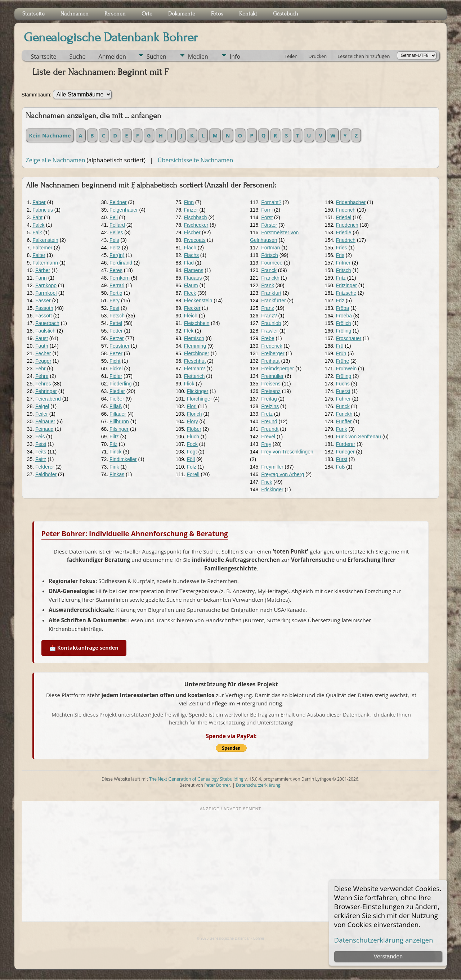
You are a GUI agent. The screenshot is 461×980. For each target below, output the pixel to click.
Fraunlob (271, 323)
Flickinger (198, 391)
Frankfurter (273, 301)
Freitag (269, 399)
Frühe (343, 361)
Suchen (156, 57)
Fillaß (116, 406)
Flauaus (193, 278)
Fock (192, 444)
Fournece (272, 263)
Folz (192, 467)
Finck (115, 452)
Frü (340, 346)
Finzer (191, 210)
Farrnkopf (46, 293)
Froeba (344, 316)
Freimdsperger (278, 369)
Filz (113, 444)
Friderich (346, 210)
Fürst (342, 459)
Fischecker (196, 225)
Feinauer (45, 421)
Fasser (43, 301)
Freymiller (272, 467)
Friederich (347, 225)
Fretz (267, 414)
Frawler (270, 331)
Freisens (271, 384)
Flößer (194, 429)
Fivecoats (195, 240)
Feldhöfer (46, 474)
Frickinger (272, 489)
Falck (38, 225)
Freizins (270, 406)
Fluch (193, 437)
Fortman (270, 248)
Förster (269, 225)
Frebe (268, 338)
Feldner (118, 202)
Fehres (43, 384)
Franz (268, 308)
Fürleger (345, 452)
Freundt (270, 429)
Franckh (270, 278)
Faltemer (42, 248)
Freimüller (272, 376)
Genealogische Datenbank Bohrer (111, 37)
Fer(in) (117, 255)
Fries (342, 248)
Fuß (341, 467)
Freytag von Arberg (283, 474)
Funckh (344, 414)
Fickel (116, 369)
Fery (115, 301)
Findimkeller (123, 459)
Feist (41, 444)
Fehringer (46, 391)
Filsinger (119, 429)
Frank (268, 285)
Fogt (192, 452)
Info (235, 57)
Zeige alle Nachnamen (56, 160)
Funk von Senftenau (359, 437)
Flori (192, 406)
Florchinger (200, 399)
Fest (114, 308)
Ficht (115, 361)
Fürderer (346, 444)
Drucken (317, 56)
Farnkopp (46, 285)
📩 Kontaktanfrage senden (84, 648)
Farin (41, 278)
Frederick (272, 346)
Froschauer (349, 338)
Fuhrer (343, 399)
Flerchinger (197, 353)
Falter (39, 255)
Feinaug (44, 429)
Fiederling (120, 384)
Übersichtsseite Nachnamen (196, 160)
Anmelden (112, 57)
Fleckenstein (198, 301)
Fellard (117, 225)
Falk (37, 232)
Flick (189, 384)
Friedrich (346, 240)
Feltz (115, 248)
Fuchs (343, 384)
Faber (39, 202)
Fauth (42, 346)
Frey (266, 444)
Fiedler (117, 391)
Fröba (343, 308)
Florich (194, 414)
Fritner (343, 263)
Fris (340, 255)
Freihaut (270, 361)
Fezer (116, 353)
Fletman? (194, 369)
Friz (340, 301)
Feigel (42, 406)
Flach (190, 248)
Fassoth (44, 308)
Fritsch (344, 270)
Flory (193, 421)
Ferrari (117, 285)
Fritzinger (346, 285)
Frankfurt (271, 293)
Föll (191, 459)
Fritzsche (346, 293)
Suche (78, 57)
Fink (114, 467)
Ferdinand (121, 263)
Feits (41, 452)
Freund (269, 421)
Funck (343, 406)
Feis (40, 437)
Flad (189, 263)
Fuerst (343, 391)
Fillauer (118, 414)
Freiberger (273, 353)
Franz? (269, 316)
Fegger (43, 361)
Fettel (116, 323)
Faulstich (45, 331)
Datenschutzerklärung (258, 785)
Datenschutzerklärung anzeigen (384, 940)
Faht (37, 217)
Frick (267, 482)
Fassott (44, 316)
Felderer (45, 467)
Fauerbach (47, 323)
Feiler (42, 414)
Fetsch (117, 316)
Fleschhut (195, 361)
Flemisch (194, 338)
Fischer (192, 232)
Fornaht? (271, 202)
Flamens (194, 270)
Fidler (116, 376)
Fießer (117, 399)
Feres (116, 270)
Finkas (117, 474)
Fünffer (344, 421)
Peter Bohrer (217, 785)
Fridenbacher (351, 202)
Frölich (344, 323)
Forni (267, 210)
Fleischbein (197, 323)
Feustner (119, 346)
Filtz (114, 437)
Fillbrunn (119, 421)
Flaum (191, 285)
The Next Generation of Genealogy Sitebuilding (196, 779)
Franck (269, 270)
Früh (341, 353)
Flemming (195, 346)
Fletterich (194, 376)
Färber (43, 270)
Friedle (344, 232)
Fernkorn (120, 278)
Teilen (291, 56)
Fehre (42, 376)
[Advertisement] (231, 866)
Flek (189, 331)
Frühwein (346, 369)
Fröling (344, 331)
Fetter (116, 331)
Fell (114, 217)
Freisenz (271, 391)
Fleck (190, 293)
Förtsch (270, 255)
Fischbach (196, 217)
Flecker (192, 308)
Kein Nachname (50, 135)
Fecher (43, 353)
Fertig (116, 293)
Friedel (344, 217)
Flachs (191, 255)
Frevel (268, 437)
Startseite (44, 57)
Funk (342, 429)
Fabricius (43, 210)
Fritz (341, 278)
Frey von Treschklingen (287, 452)
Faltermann (45, 263)
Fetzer (117, 338)
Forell (193, 474)
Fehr (41, 369)
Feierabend (48, 399)
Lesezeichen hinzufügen (364, 56)
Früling (344, 376)
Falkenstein (45, 240)
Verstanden (388, 956)
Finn (189, 202)
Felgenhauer (124, 210)
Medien (198, 57)
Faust (42, 338)
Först (267, 217)
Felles (116, 232)
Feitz (41, 459)
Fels (114, 240)
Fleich (191, 316)
